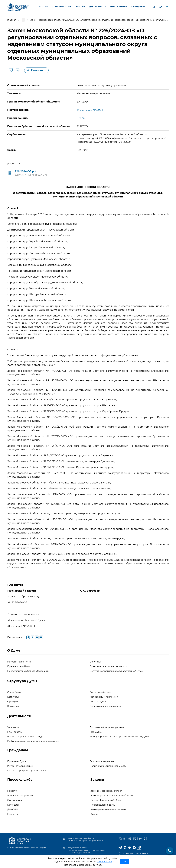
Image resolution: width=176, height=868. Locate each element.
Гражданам (18, 750)
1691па (81, 118)
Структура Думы (22, 681)
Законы (97, 780)
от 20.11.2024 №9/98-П (90, 110)
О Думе (14, 650)
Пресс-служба (20, 780)
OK (125, 862)
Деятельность (20, 716)
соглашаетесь (104, 862)
